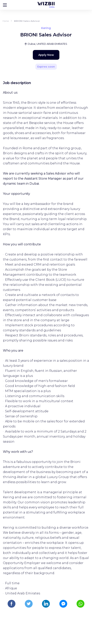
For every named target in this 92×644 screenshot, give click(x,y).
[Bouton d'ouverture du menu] (5, 5)
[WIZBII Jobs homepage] (46, 5)
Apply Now (46, 55)
